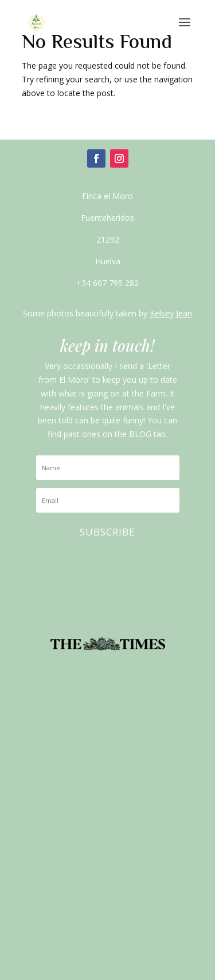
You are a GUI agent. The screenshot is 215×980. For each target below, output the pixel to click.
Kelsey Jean (171, 313)
